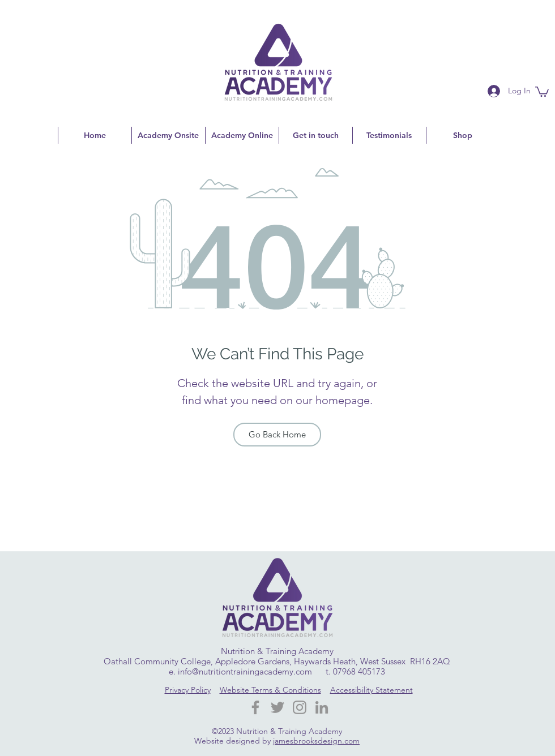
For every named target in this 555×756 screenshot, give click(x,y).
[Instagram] (300, 707)
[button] (542, 91)
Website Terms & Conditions (270, 690)
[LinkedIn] (322, 707)
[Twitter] (277, 707)
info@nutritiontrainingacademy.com (245, 671)
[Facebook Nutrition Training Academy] (255, 707)
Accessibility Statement (372, 690)
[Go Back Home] (277, 435)
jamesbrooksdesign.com (316, 741)
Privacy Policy (188, 690)
